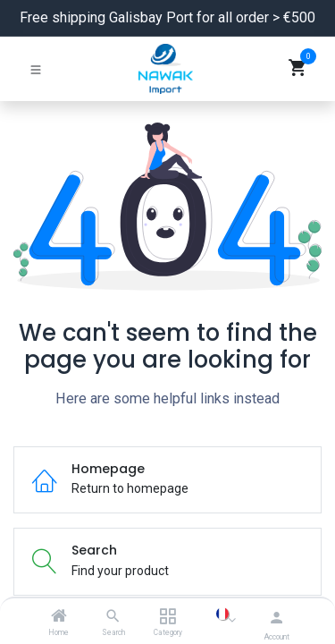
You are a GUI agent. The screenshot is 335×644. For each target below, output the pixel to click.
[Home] (59, 617)
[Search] (113, 617)
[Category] (167, 617)
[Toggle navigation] (36, 69)
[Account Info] (276, 618)
